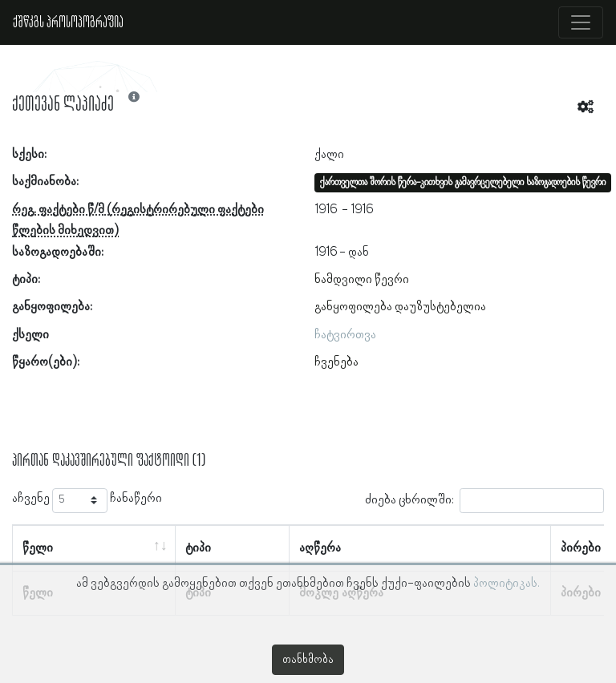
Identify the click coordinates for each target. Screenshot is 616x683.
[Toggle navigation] (581, 22)
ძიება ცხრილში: (484, 501)
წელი (38, 548)
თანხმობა (308, 660)
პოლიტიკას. (507, 584)
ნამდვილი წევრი (362, 280)
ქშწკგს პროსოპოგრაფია (68, 22)
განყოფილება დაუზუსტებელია (400, 307)
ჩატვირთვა (345, 335)
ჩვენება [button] (336, 362)
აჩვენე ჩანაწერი (87, 501)
